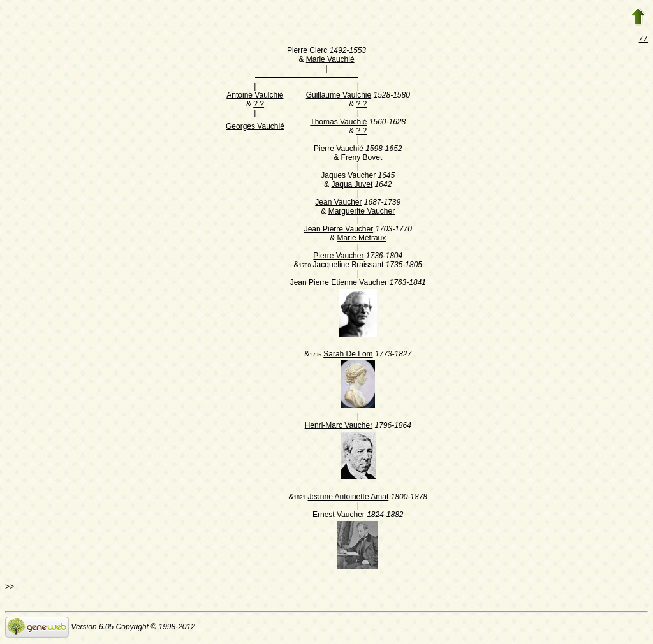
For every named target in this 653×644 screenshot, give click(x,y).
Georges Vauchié (255, 128)
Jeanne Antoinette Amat (349, 498)
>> (10, 588)
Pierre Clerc (307, 52)
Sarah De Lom (348, 355)
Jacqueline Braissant (349, 266)
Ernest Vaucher (339, 516)
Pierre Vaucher (338, 257)
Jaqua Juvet (352, 186)
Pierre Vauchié (339, 150)
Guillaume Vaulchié (339, 96)
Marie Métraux (362, 239)
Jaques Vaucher (348, 177)
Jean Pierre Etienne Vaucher (339, 284)
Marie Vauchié (330, 61)
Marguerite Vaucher (362, 212)
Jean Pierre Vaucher (339, 230)
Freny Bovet (362, 159)
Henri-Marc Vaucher (339, 427)
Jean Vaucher (338, 203)
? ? (259, 105)
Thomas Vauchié (338, 123)
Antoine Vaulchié (255, 96)
